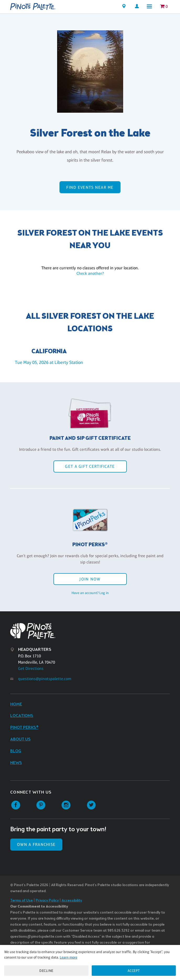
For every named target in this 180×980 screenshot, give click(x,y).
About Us (20, 739)
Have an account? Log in (90, 593)
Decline (46, 971)
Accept (134, 971)
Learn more (69, 957)
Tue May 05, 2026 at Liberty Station (49, 362)
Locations (22, 716)
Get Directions (31, 668)
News (16, 763)
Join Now (90, 579)
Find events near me (90, 187)
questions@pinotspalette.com (45, 679)
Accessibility (72, 901)
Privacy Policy (47, 901)
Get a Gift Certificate (90, 466)
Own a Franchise (36, 844)
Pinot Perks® (24, 728)
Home (16, 704)
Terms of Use (21, 901)
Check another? (90, 273)
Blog (16, 751)
